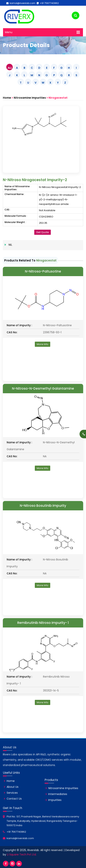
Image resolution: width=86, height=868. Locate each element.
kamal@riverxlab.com (21, 3)
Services (12, 798)
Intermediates (58, 799)
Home (7, 98)
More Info (43, 344)
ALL (10, 68)
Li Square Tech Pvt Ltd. (22, 854)
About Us (13, 792)
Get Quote (43, 232)
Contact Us (14, 804)
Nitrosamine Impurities (30, 98)
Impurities (55, 805)
